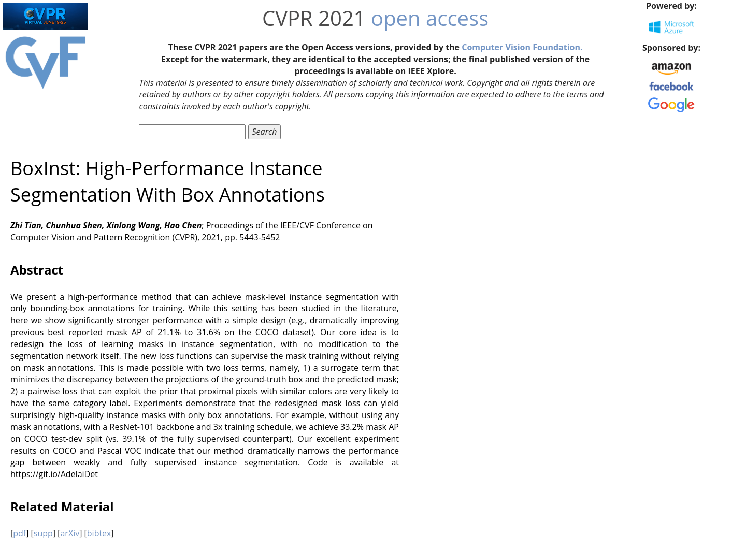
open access (430, 18)
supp (43, 533)
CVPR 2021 (314, 18)
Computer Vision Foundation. (522, 47)
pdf (19, 533)
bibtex (99, 533)
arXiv (70, 533)
